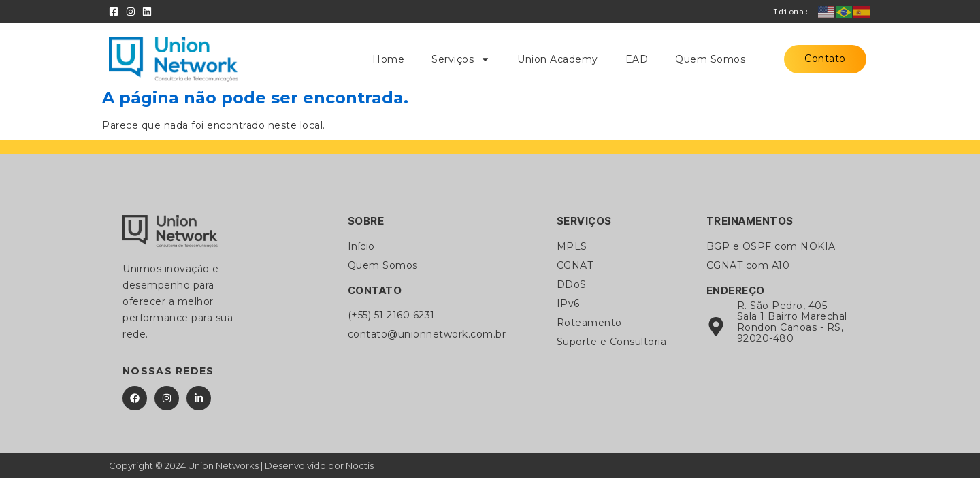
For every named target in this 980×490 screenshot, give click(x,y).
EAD (637, 59)
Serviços (461, 59)
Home (388, 59)
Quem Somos (710, 59)
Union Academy (558, 59)
